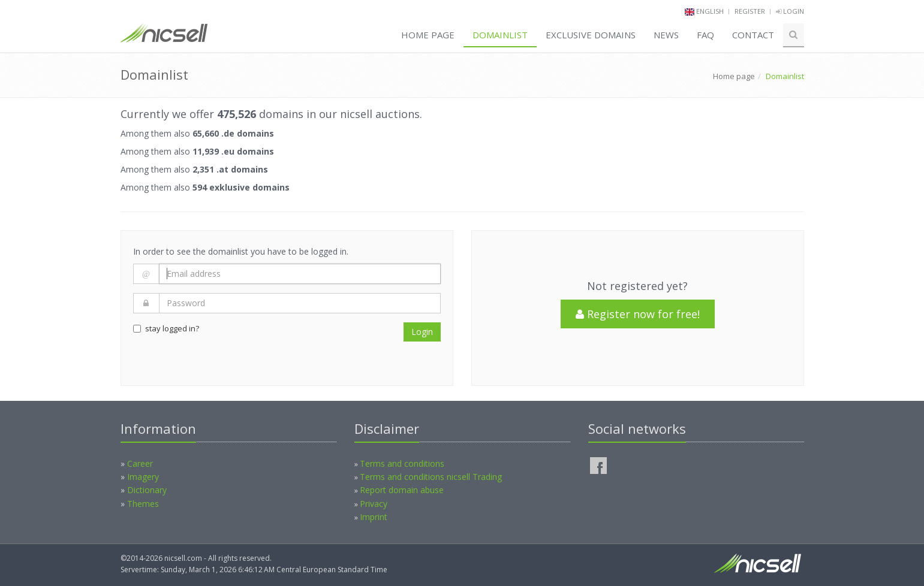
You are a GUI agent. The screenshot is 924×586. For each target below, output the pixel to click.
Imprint (374, 517)
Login (790, 11)
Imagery (143, 477)
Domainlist (500, 35)
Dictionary (147, 490)
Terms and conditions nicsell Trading (431, 477)
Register (750, 11)
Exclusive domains (591, 35)
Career (140, 463)
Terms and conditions (402, 463)
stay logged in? (166, 328)
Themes (143, 504)
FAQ (705, 35)
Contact (753, 35)
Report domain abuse (402, 490)
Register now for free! (638, 314)
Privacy (374, 504)
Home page (428, 35)
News (666, 35)
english (710, 11)
